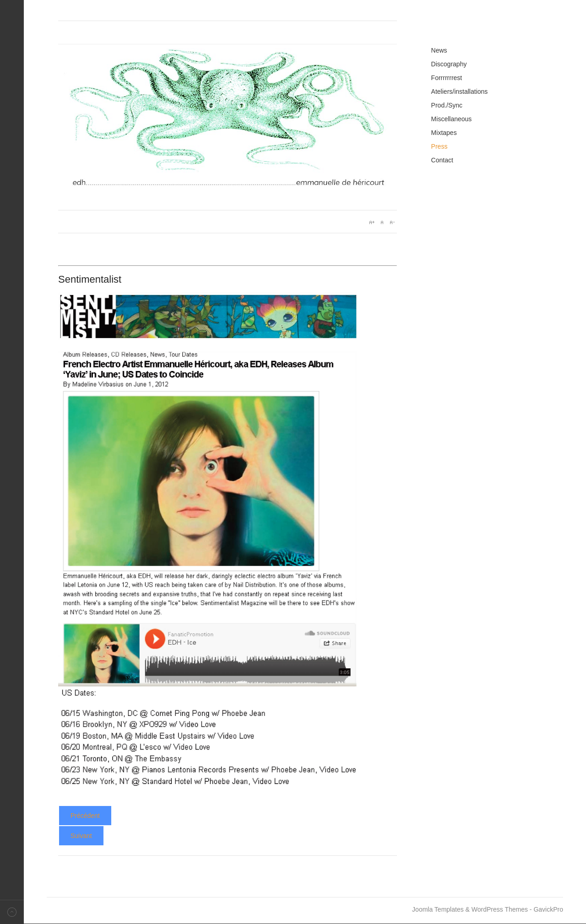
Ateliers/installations (460, 91)
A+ (372, 222)
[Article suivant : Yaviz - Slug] (81, 836)
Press (439, 146)
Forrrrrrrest (447, 78)
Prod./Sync (447, 105)
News (439, 50)
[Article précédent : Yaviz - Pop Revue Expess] (85, 816)
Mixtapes (444, 133)
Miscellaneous (452, 119)
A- (392, 222)
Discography (449, 64)
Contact (442, 160)
